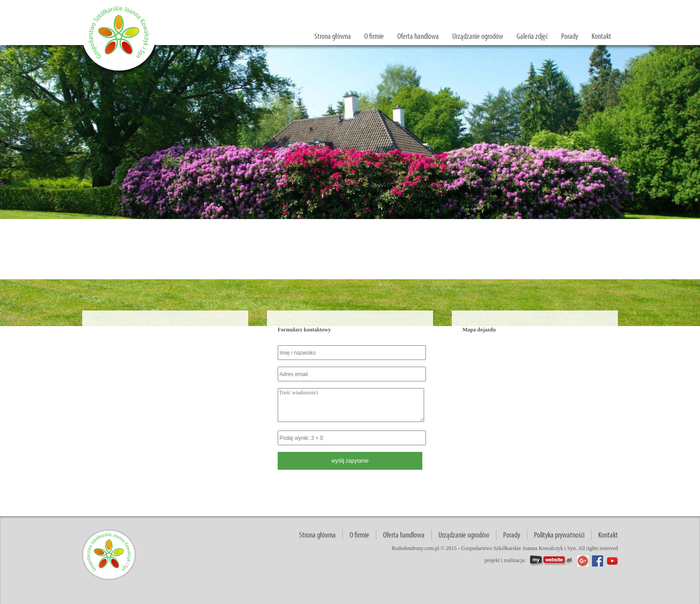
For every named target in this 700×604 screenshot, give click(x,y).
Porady (570, 36)
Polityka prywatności (559, 535)
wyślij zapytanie (587, 7)
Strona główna (333, 36)
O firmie (374, 36)
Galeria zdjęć (532, 36)
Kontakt (601, 36)
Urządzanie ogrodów (478, 36)
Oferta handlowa (418, 36)
